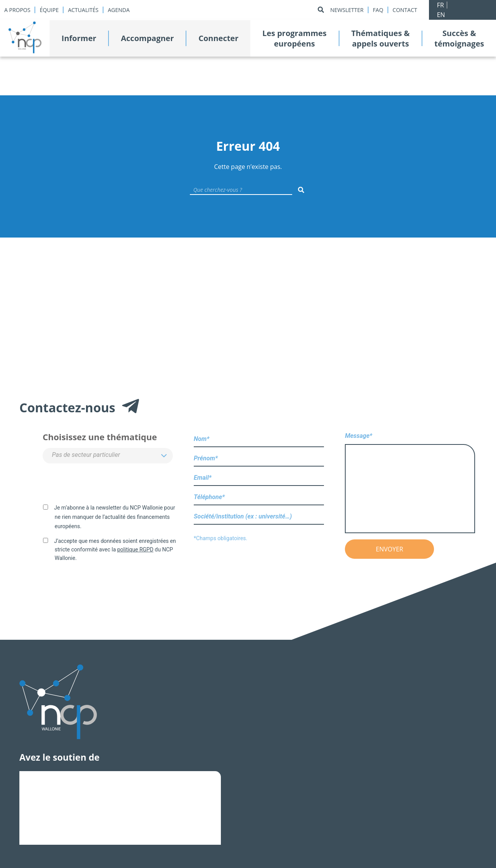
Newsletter (347, 10)
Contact (405, 10)
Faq (378, 10)
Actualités (83, 10)
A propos (17, 10)
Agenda (119, 10)
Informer (79, 38)
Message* (410, 483)
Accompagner (147, 38)
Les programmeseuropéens (294, 38)
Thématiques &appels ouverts (380, 38)
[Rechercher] (321, 10)
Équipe (49, 10)
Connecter (218, 38)
